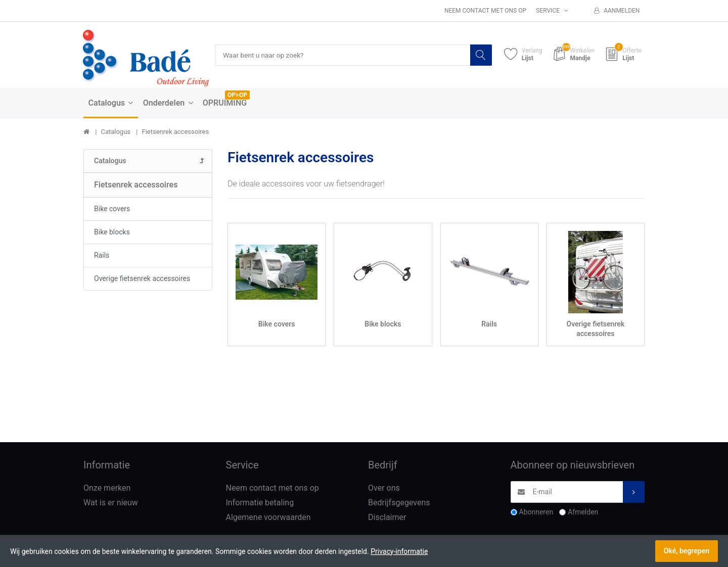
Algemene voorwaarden (268, 517)
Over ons (384, 488)
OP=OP (237, 96)
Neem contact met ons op (485, 11)
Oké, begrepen (687, 551)
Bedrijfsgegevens (399, 503)
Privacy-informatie (399, 551)
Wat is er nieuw (111, 503)
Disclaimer (387, 517)
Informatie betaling (260, 503)
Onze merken (107, 488)
